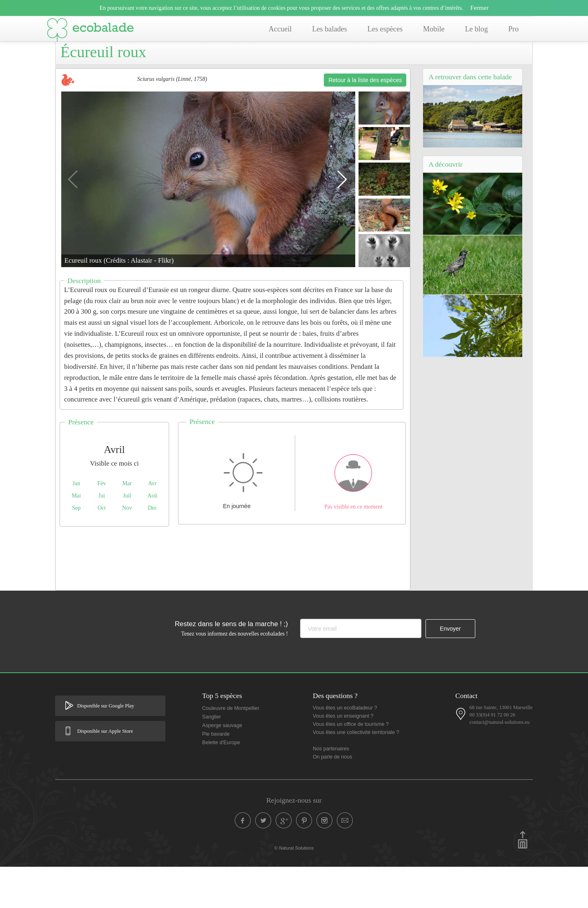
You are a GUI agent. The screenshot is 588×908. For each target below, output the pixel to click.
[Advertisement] (233, 598)
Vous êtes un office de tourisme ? (351, 765)
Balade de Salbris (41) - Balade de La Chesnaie (147, 64)
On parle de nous (333, 798)
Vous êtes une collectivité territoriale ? (356, 774)
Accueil (280, 29)
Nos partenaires (331, 790)
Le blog (477, 29)
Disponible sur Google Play (106, 747)
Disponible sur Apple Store (105, 772)
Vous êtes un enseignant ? (343, 757)
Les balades (329, 29)
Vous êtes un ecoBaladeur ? (345, 749)
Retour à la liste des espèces (365, 121)
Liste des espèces (236, 64)
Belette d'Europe (221, 784)
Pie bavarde (216, 775)
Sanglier (212, 758)
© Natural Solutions (294, 889)
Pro (513, 29)
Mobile (434, 29)
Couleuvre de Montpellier (231, 750)
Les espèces (385, 29)
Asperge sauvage (222, 767)
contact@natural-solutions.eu (499, 763)
